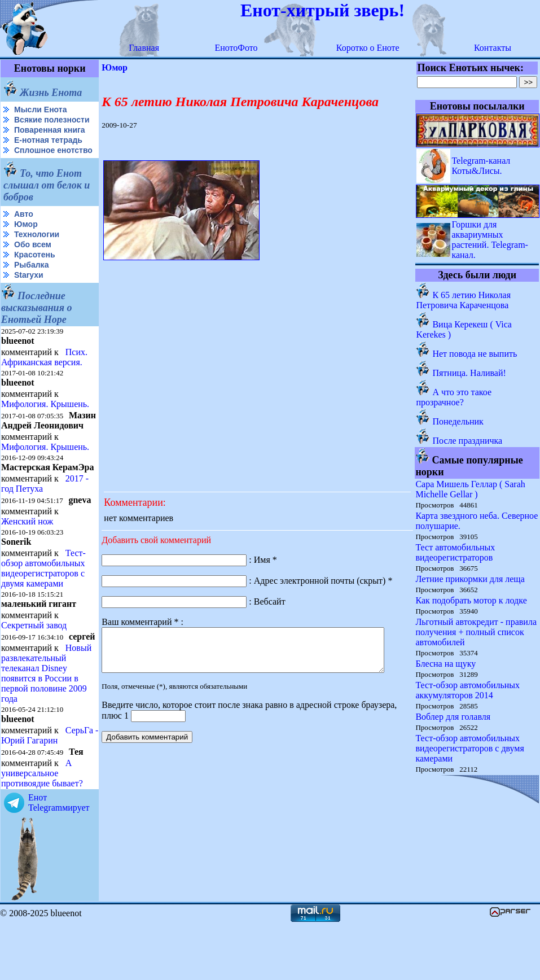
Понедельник (458, 421)
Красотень (35, 273)
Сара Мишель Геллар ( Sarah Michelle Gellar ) (471, 489)
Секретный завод (34, 662)
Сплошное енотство (29, 164)
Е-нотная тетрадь (48, 149)
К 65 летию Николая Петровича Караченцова (464, 300)
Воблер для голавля (453, 717)
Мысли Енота (40, 110)
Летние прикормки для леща (470, 579)
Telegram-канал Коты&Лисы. (481, 166)
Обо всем (33, 262)
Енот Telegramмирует (59, 859)
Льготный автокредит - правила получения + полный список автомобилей (477, 632)
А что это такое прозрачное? (454, 397)
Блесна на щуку (446, 664)
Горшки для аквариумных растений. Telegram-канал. (490, 240)
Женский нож (27, 559)
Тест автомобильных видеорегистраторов (456, 552)
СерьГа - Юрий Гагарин (30, 792)
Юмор (26, 242)
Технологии (37, 252)
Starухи (29, 293)
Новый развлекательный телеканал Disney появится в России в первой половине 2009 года (46, 719)
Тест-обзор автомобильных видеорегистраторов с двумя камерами (43, 605)
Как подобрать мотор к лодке (471, 600)
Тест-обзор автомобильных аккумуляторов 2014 (468, 690)
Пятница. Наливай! (469, 373)
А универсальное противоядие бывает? (42, 830)
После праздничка (468, 441)
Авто (24, 232)
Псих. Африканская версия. (44, 375)
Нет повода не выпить (475, 354)
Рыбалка (31, 283)
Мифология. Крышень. (45, 422)
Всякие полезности (26, 124)
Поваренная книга (50, 139)
